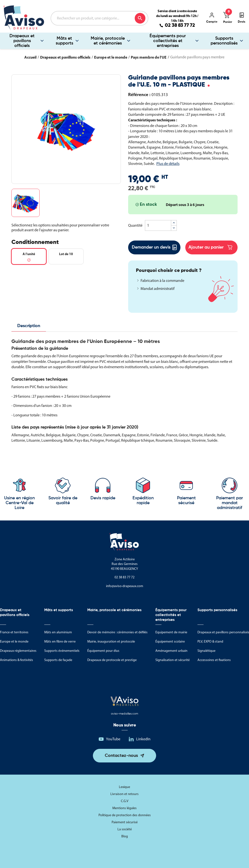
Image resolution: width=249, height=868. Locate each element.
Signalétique (206, 651)
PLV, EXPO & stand (210, 641)
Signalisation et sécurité (173, 660)
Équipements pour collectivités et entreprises (168, 41)
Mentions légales (124, 808)
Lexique (124, 787)
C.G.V (125, 801)
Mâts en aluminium (58, 632)
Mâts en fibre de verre (60, 641)
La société (125, 829)
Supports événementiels (62, 651)
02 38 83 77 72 (180, 26)
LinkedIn (143, 739)
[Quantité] (158, 225)
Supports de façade (58, 660)
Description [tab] (29, 326)
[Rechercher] (99, 18)
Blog (125, 836)
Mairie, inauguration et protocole (111, 641)
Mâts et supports (64, 41)
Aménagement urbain (171, 651)
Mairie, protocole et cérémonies (108, 41)
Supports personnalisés (224, 41)
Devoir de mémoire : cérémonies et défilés (117, 632)
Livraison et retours (124, 794)
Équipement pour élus (103, 651)
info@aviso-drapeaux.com (125, 586)
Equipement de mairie (171, 632)
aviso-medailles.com (124, 714)
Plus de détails (168, 164)
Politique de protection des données (125, 815)
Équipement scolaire (170, 641)
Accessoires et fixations (214, 660)
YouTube (113, 739)
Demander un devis (154, 247)
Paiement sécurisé (125, 822)
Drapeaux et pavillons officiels (22, 41)
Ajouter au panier (210, 247)
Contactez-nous (121, 756)
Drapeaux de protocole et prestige (112, 660)
